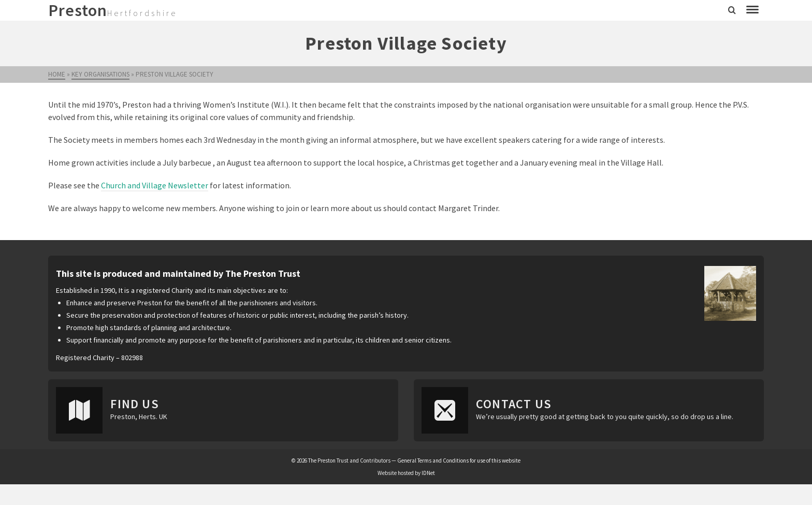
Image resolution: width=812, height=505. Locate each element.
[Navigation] (752, 10)
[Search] (732, 10)
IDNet (428, 473)
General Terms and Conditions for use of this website (459, 461)
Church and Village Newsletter (155, 185)
